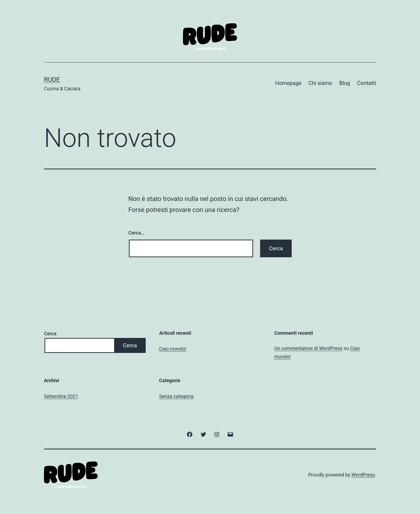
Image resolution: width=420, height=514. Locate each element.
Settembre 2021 (61, 396)
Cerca (50, 334)
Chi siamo (320, 83)
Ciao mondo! (173, 349)
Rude (52, 80)
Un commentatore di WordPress (308, 348)
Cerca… (136, 233)
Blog (345, 83)
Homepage (288, 83)
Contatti (367, 83)
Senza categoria (176, 396)
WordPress (363, 475)
